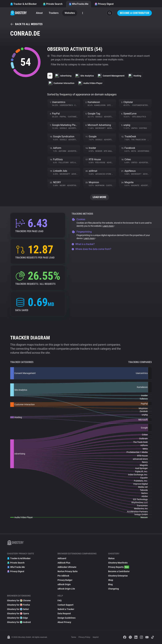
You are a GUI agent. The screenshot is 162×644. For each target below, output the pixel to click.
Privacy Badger (65, 580)
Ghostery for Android (19, 622)
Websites (70, 13)
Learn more (109, 226)
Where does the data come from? (91, 249)
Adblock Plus (64, 563)
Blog (110, 584)
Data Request (64, 613)
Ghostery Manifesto (118, 563)
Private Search (53, 4)
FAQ (60, 600)
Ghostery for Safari (18, 609)
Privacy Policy (84, 637)
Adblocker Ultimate (67, 567)
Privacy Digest (104, 4)
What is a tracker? (83, 244)
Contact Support (65, 605)
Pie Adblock (63, 576)
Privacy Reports (119, 567)
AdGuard (62, 558)
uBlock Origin (64, 584)
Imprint (96, 637)
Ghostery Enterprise (118, 576)
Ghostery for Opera (18, 613)
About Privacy (64, 622)
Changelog (113, 589)
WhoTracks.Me (79, 4)
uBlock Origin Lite (66, 589)
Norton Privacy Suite (68, 571)
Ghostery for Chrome (19, 600)
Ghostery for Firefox (19, 605)
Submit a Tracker (66, 609)
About (39, 13)
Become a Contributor (135, 13)
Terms (74, 637)
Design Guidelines (66, 618)
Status (111, 558)
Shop (111, 580)
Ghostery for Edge (18, 618)
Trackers (54, 13)
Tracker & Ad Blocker (23, 4)
